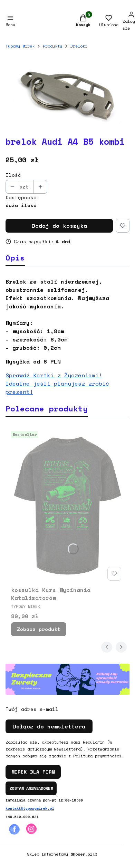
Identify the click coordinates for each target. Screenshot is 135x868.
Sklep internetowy (60, 854)
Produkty (52, 46)
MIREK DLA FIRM (33, 772)
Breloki (79, 46)
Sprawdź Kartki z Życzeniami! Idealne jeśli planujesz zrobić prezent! (57, 384)
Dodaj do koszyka (59, 226)
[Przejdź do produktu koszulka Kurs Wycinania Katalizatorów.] (67, 506)
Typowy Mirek (20, 46)
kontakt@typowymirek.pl (30, 809)
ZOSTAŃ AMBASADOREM (31, 788)
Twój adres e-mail (32, 709)
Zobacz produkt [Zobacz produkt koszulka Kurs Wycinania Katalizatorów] (39, 629)
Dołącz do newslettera (49, 726)
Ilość (13, 175)
